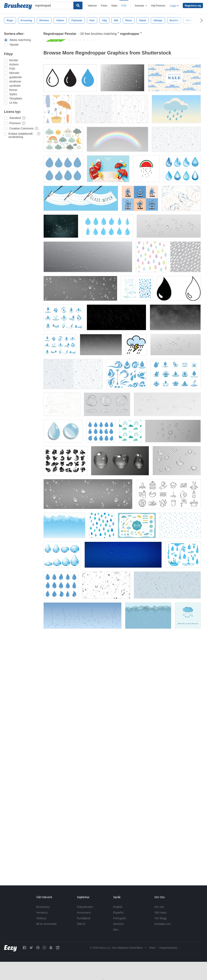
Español (118, 913)
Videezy (41, 918)
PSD (124, 6)
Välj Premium (158, 6)
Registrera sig (193, 6)
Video (114, 6)
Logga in (174, 6)
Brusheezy (43, 907)
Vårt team (161, 913)
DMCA (81, 924)
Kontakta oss (163, 924)
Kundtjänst (84, 918)
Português (120, 918)
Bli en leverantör (46, 924)
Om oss (159, 907)
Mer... (117, 930)
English (118, 907)
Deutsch (118, 924)
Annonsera (84, 913)
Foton (104, 6)
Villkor (152, 948)
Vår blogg (161, 918)
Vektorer (92, 6)
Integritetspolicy (168, 948)
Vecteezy (42, 913)
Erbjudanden (85, 907)
